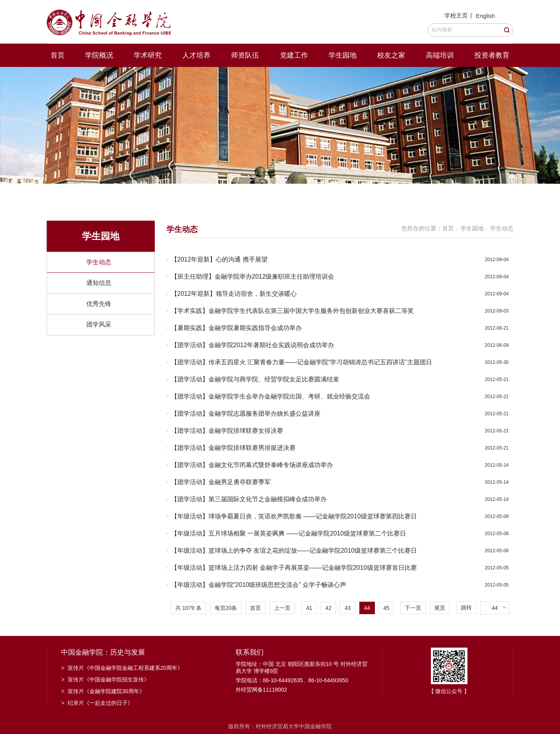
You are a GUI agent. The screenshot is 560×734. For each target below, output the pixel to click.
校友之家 (391, 55)
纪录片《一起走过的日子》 (97, 703)
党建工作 (294, 55)
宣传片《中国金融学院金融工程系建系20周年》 (122, 668)
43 (348, 608)
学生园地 (343, 55)
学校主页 (456, 15)
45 (387, 608)
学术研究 (148, 55)
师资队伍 (245, 55)
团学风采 (99, 324)
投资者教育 (492, 55)
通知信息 (99, 283)
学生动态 (99, 262)
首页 (58, 55)
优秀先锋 (99, 304)
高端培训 (440, 55)
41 (309, 608)
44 (367, 608)
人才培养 (196, 55)
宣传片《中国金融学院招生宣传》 (105, 680)
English (485, 16)
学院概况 (99, 55)
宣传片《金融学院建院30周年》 (103, 691)
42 (329, 608)
